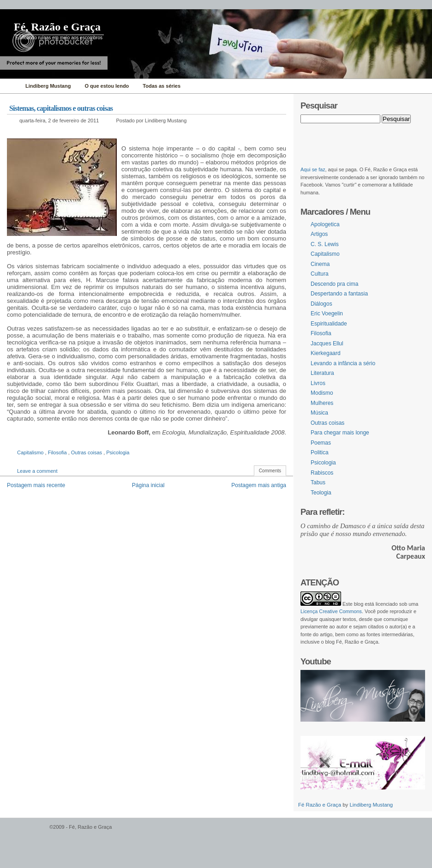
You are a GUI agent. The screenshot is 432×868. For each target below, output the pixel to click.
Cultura (320, 274)
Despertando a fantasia (339, 294)
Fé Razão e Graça (320, 805)
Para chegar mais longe (340, 433)
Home (10, 86)
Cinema (320, 264)
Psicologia (118, 452)
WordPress (24, 831)
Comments (270, 471)
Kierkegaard (326, 353)
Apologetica (325, 224)
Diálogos (321, 304)
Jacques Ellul (327, 344)
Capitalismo (31, 452)
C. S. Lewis (325, 244)
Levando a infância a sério (343, 363)
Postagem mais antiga (259, 485)
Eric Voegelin (327, 313)
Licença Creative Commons (331, 611)
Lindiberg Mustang (371, 805)
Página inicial (148, 485)
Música (319, 413)
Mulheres (322, 403)
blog (359, 604)
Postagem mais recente (36, 485)
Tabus (318, 482)
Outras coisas (87, 452)
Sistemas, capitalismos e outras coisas (61, 108)
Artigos (319, 234)
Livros (318, 383)
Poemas (321, 443)
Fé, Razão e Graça (57, 27)
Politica (320, 452)
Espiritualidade (329, 324)
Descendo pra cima (334, 284)
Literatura (322, 373)
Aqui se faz (313, 169)
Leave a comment (37, 471)
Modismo (322, 393)
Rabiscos (322, 473)
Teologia (321, 493)
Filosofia (58, 452)
